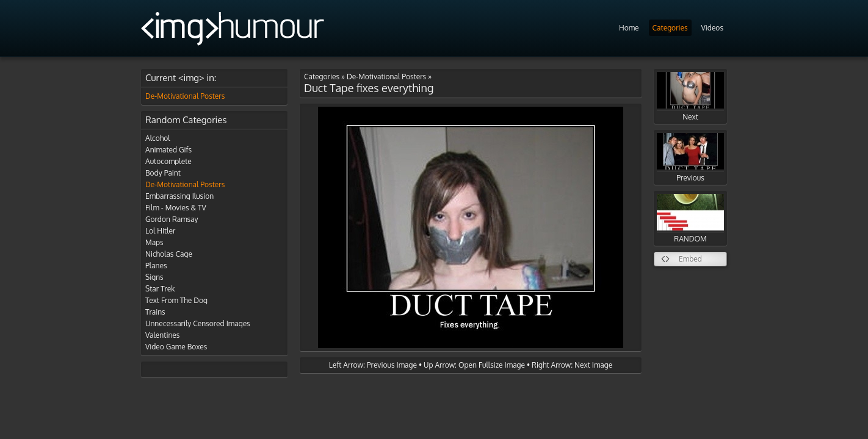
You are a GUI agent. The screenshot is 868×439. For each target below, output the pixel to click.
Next (690, 97)
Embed (690, 259)
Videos (712, 28)
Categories (670, 28)
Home (629, 28)
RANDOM (690, 219)
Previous (690, 158)
